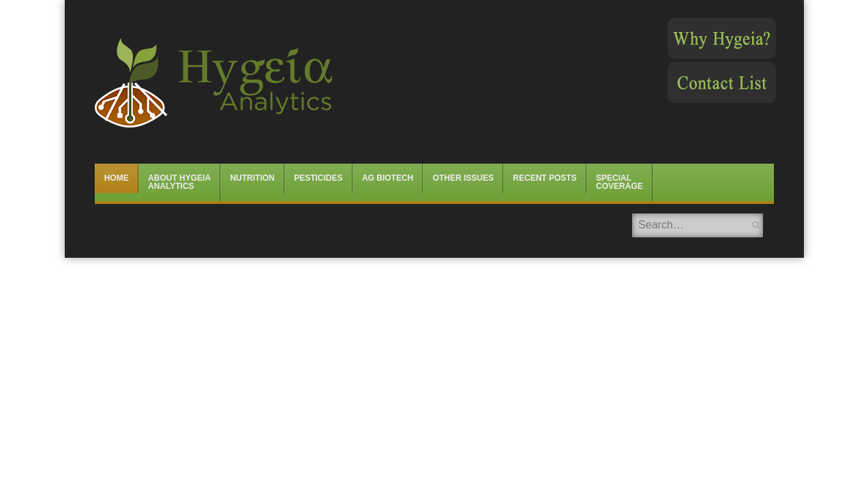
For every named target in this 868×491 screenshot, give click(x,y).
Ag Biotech (388, 178)
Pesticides (318, 178)
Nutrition (252, 178)
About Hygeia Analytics (179, 182)
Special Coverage (619, 182)
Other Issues (463, 178)
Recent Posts (544, 178)
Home (117, 178)
